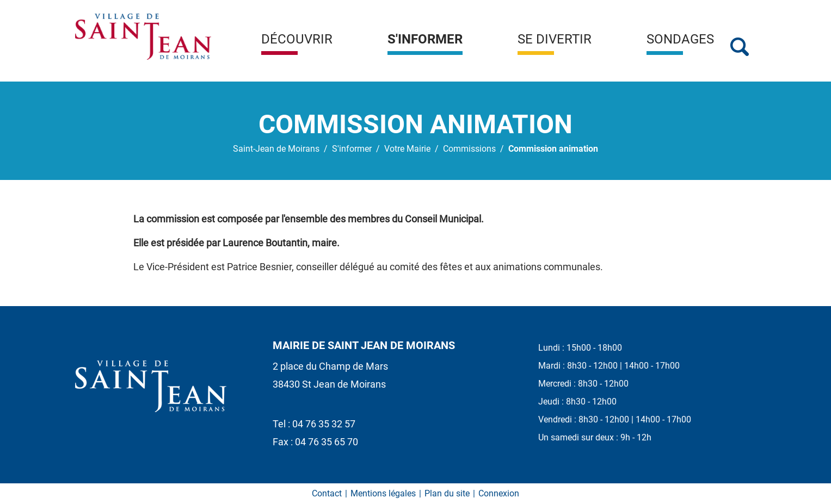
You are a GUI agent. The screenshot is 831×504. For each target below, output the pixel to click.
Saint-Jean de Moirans (276, 149)
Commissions (469, 149)
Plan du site (447, 493)
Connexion (499, 493)
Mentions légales (383, 493)
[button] (297, 44)
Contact (327, 493)
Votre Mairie (407, 149)
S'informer (352, 149)
